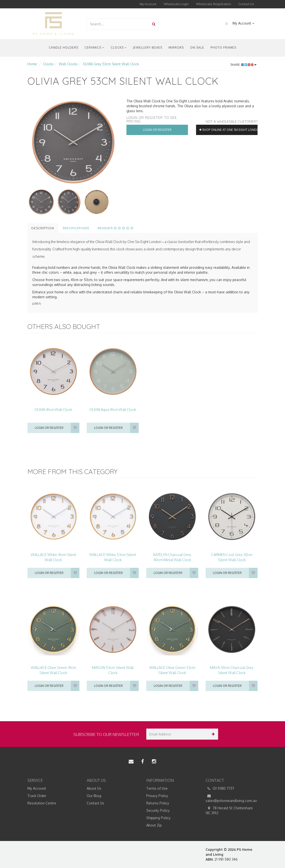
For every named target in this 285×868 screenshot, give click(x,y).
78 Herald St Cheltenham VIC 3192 (229, 810)
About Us (94, 788)
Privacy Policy (157, 796)
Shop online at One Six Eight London (229, 130)
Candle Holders (63, 47)
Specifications (76, 228)
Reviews (116, 228)
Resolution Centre (42, 803)
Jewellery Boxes (148, 47)
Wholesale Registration (214, 4)
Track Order (37, 796)
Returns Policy (158, 803)
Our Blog (94, 796)
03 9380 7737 (220, 788)
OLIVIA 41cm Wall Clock (53, 410)
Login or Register (157, 130)
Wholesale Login (176, 4)
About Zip (154, 825)
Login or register (49, 428)
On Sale (197, 47)
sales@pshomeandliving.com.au (231, 798)
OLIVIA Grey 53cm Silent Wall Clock (111, 64)
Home (32, 64)
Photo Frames (223, 47)
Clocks (119, 47)
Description (43, 228)
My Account (148, 4)
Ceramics (94, 47)
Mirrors (176, 47)
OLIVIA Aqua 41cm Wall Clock (113, 410)
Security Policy (158, 810)
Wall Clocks (68, 64)
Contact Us (246, 4)
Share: (243, 65)
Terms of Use (157, 788)
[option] (73, 142)
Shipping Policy (158, 818)
